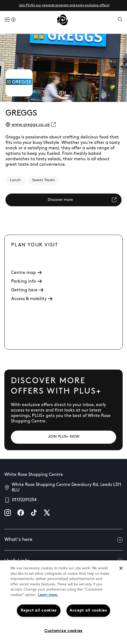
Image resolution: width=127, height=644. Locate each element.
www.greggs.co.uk (31, 125)
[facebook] (21, 513)
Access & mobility (32, 299)
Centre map (26, 273)
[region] (63, 602)
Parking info (26, 282)
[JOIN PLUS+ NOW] (63, 437)
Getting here (27, 290)
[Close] (121, 568)
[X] (47, 513)
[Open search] (120, 20)
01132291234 (24, 500)
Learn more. (48, 595)
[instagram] (8, 513)
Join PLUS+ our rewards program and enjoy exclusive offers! (64, 5)
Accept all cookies (88, 611)
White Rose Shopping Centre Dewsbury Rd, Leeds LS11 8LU (66, 488)
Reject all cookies (39, 611)
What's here (63, 540)
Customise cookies (63, 631)
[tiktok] (34, 513)
